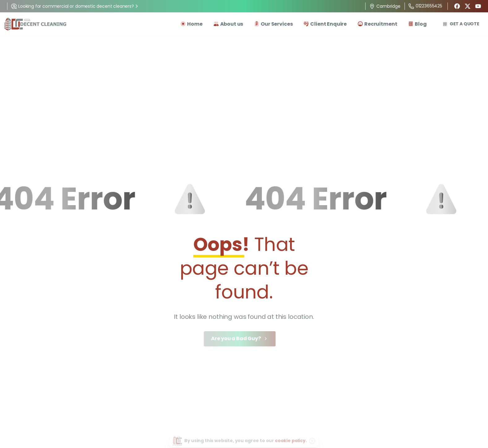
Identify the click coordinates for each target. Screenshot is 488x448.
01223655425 (425, 6)
